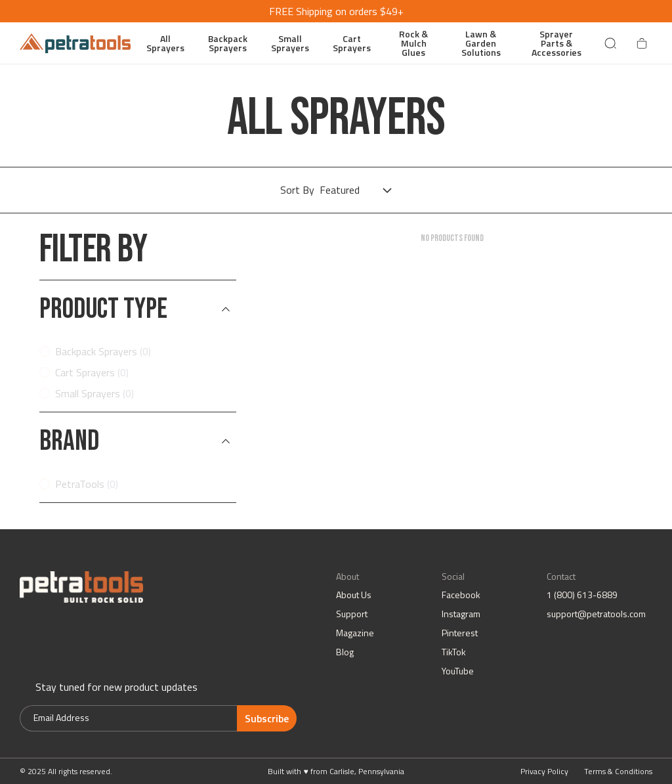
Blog (345, 652)
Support (352, 614)
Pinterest (460, 633)
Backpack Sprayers (228, 43)
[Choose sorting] (356, 190)
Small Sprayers (290, 43)
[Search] (610, 43)
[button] (138, 309)
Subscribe (267, 718)
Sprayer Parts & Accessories (556, 43)
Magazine (355, 633)
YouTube (458, 671)
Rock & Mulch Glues (413, 43)
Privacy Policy (544, 772)
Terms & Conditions (618, 772)
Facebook (461, 595)
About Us (354, 595)
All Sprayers (165, 43)
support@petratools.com (596, 614)
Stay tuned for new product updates (116, 687)
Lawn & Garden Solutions (481, 43)
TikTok (454, 652)
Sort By (297, 190)
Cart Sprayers (352, 43)
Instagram (461, 614)
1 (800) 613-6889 (582, 595)
